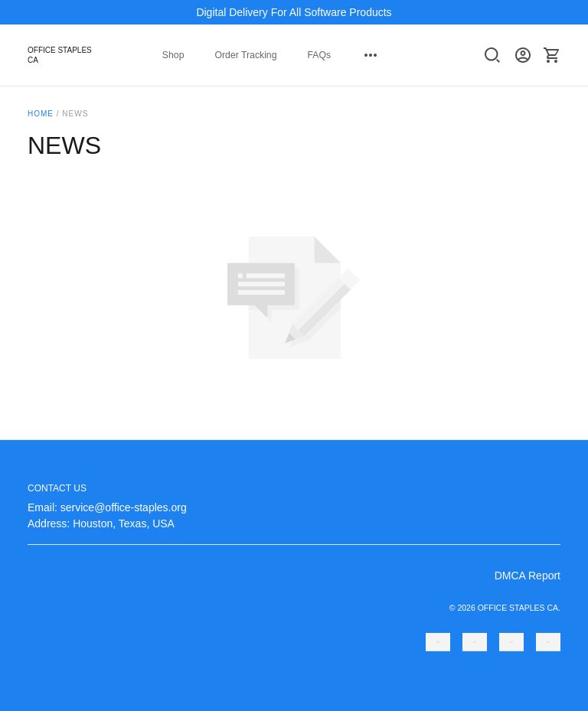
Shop (173, 55)
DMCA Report (528, 576)
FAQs (319, 55)
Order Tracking (245, 55)
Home (41, 114)
